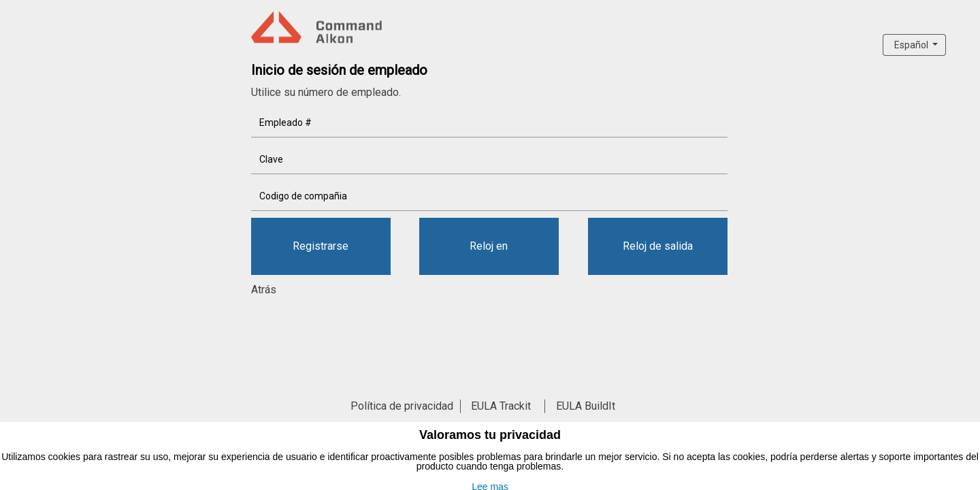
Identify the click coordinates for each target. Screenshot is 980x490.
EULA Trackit (501, 406)
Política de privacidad (402, 406)
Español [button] (912, 45)
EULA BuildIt (586, 406)
